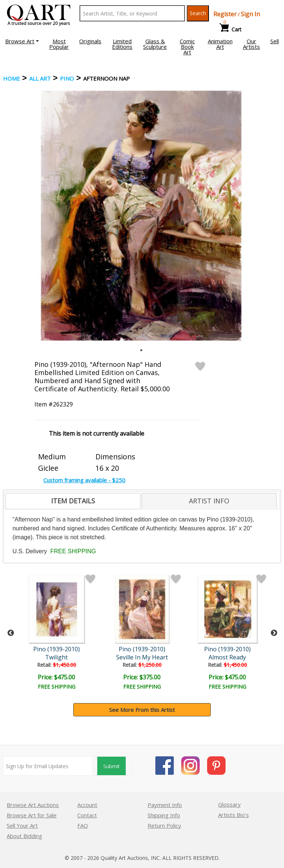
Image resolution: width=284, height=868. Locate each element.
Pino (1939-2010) (57, 649)
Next (274, 633)
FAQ (83, 825)
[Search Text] (132, 13)
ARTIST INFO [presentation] (209, 501)
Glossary (229, 804)
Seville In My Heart (142, 657)
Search (198, 13)
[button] (22, 41)
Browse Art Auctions (33, 805)
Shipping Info (164, 815)
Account (87, 805)
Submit (111, 766)
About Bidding (24, 836)
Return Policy (164, 825)
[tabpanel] (141, 216)
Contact (87, 815)
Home (11, 78)
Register (225, 14)
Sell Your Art (22, 825)
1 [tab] (141, 350)
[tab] (73, 501)
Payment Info (165, 805)
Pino (67, 78)
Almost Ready (227, 657)
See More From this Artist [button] (142, 710)
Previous (11, 633)
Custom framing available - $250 (84, 480)
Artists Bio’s (234, 815)
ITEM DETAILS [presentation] (73, 501)
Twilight (56, 657)
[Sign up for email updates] (48, 766)
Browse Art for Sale (32, 815)
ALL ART (40, 78)
